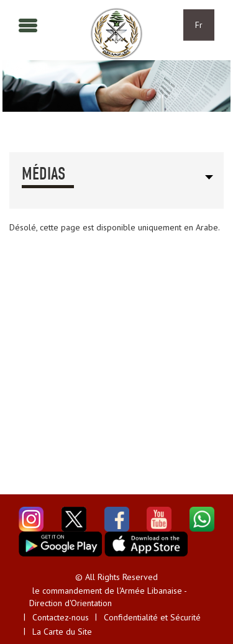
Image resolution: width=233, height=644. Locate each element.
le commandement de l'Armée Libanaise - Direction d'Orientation (108, 597)
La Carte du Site (62, 632)
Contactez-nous (61, 617)
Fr (199, 25)
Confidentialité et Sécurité (152, 617)
